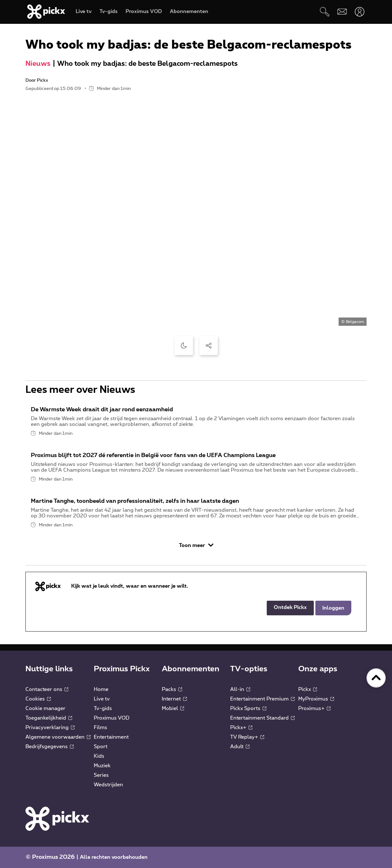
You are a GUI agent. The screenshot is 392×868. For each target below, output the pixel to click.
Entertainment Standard (262, 718)
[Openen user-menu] (359, 12)
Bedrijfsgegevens (50, 747)
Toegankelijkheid (49, 718)
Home (101, 689)
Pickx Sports (248, 708)
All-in (240, 689)
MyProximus (316, 699)
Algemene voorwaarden (58, 737)
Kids (99, 756)
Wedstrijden (108, 785)
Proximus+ (314, 708)
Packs (172, 689)
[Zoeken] (324, 12)
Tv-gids (103, 708)
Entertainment (111, 737)
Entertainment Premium (262, 699)
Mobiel (173, 708)
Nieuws (38, 64)
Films (100, 728)
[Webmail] (342, 12)
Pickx (308, 689)
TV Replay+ (247, 737)
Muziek (102, 766)
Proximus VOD (112, 718)
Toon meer (196, 545)
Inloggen (333, 608)
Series (101, 775)
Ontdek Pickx (290, 607)
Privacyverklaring (50, 728)
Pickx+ (241, 728)
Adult (240, 747)
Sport (101, 747)
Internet (174, 699)
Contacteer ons (47, 689)
